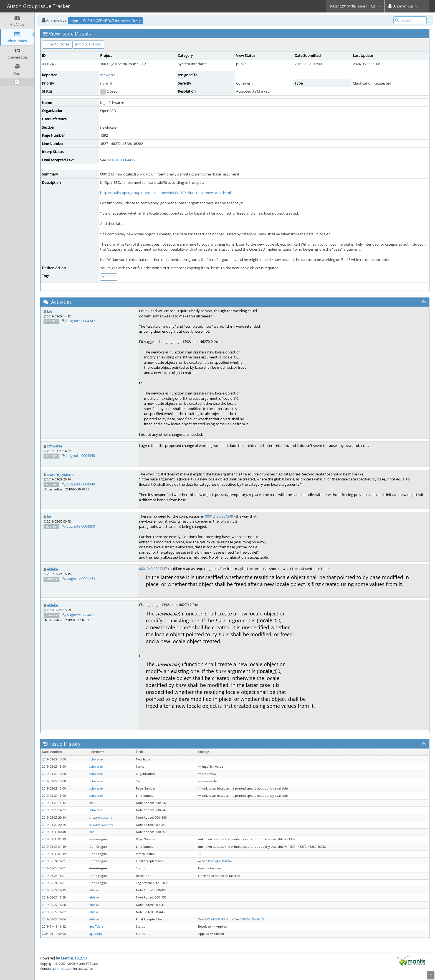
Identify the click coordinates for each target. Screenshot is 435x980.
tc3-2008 (109, 277)
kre (50, 311)
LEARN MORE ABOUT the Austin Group (111, 21)
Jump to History (88, 44)
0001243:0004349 (219, 516)
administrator (62, 968)
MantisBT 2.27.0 (74, 958)
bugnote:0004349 (81, 484)
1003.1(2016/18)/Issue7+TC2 (355, 6)
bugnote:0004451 (81, 579)
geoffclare (96, 926)
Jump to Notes (57, 44)
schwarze (108, 75)
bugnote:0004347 (81, 321)
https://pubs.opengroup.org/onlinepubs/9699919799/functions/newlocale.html (165, 193)
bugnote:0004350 (81, 526)
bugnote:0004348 (81, 455)
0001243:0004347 (153, 569)
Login (74, 21)
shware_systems (60, 475)
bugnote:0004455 (81, 615)
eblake (52, 569)
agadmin (96, 934)
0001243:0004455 (121, 160)
